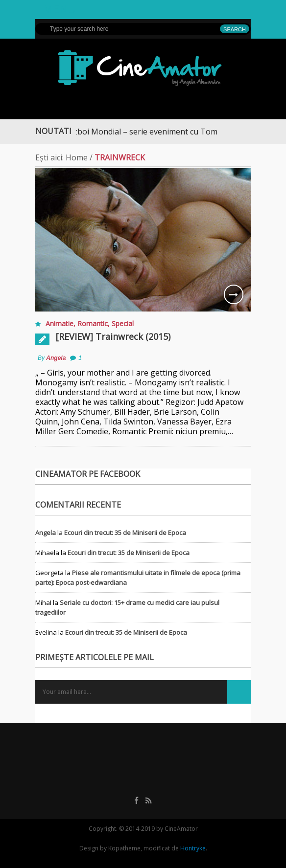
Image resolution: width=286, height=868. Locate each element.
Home (77, 157)
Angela (56, 358)
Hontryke (193, 848)
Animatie (60, 323)
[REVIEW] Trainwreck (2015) (113, 336)
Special (123, 323)
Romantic (93, 323)
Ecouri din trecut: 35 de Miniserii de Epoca (125, 533)
